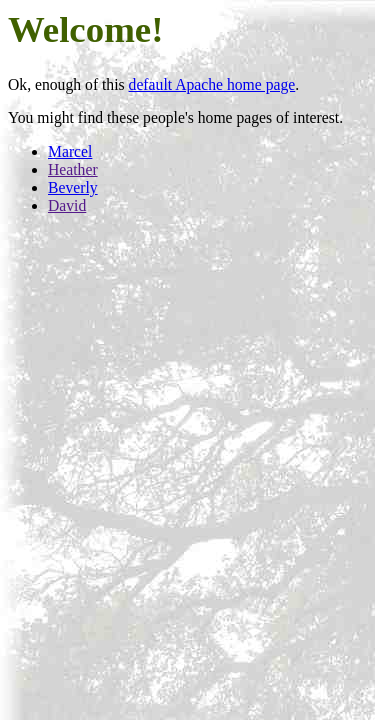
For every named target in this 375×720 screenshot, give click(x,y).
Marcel (70, 151)
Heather (73, 169)
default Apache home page (212, 84)
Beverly (73, 187)
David (67, 205)
